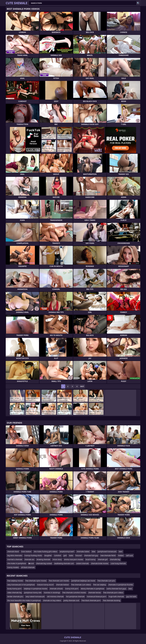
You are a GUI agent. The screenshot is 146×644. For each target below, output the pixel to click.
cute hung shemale (118, 563)
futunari (79, 555)
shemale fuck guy (91, 555)
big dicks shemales (15, 555)
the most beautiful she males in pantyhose (24, 600)
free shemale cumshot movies (74, 593)
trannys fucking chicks (33, 555)
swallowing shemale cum (64, 563)
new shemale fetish (108, 555)
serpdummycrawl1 (67, 552)
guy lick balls (131, 597)
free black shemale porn (91, 600)
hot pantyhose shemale (75, 597)
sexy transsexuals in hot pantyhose (21, 585)
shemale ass (29, 559)
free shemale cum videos (81, 585)
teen (121, 552)
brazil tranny (90, 559)
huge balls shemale (116, 597)
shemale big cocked (44, 563)
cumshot (58, 555)
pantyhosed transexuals (107, 552)
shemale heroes (95, 593)
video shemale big (15, 593)
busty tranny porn (14, 589)
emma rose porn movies (74, 559)
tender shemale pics (15, 597)
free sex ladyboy (100, 585)
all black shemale (28, 567)
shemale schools (56, 589)
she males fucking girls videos (46, 552)
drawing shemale (43, 559)
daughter (48, 555)
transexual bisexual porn (97, 597)
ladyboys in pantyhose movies (36, 589)
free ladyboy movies (15, 581)
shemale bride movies (100, 563)
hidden (121, 555)
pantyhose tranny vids (33, 593)
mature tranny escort (45, 585)
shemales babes (83, 552)
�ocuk (31, 563)
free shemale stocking (112, 600)
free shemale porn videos (113, 593)
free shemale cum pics (106, 581)
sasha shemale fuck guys (116, 589)
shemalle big (115, 559)
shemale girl (103, 559)
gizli (65, 555)
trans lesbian (26, 552)
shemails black (13, 552)
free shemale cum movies (59, 581)
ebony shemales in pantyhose (93, 589)
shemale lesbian (63, 585)
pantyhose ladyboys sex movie (83, 581)
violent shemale (83, 563)
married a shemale (15, 559)
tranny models (13, 567)
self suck (129, 555)
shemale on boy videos (52, 600)
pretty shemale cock (71, 600)
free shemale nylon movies (36, 581)
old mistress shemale (55, 597)
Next (82, 386)
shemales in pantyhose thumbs (121, 585)
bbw (94, 552)
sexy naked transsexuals (35, 597)
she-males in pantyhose (17, 563)
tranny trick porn (72, 589)
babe (71, 555)
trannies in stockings (52, 593)
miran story (57, 559)
